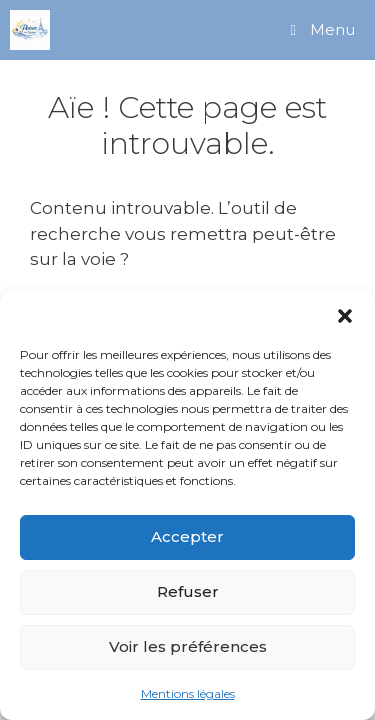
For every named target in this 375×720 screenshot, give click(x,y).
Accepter (187, 536)
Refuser (188, 591)
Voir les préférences (188, 646)
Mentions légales (188, 693)
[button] (345, 316)
